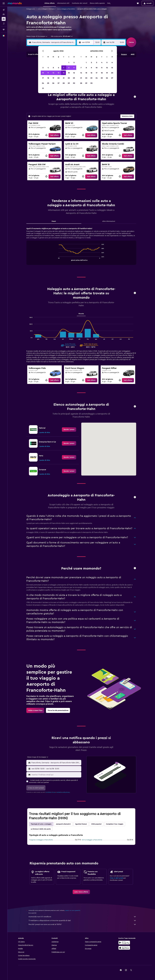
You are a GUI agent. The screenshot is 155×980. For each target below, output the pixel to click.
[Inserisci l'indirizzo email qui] (56, 775)
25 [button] (48, 83)
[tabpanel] (81, 248)
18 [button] (48, 78)
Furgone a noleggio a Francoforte (41, 840)
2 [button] (74, 62)
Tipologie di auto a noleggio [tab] (41, 824)
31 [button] (43, 88)
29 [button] (69, 83)
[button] (4, 3)
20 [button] (59, 78)
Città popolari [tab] (96, 824)
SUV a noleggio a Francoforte (92, 840)
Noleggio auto (31, 9)
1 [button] (69, 62)
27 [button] (59, 83)
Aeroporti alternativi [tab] (63, 824)
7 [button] (64, 68)
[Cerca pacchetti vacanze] (4, 23)
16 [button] (74, 73)
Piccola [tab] (81, 314)
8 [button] (69, 68)
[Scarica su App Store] (124, 948)
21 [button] (64, 78)
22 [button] (69, 78)
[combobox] (37, 36)
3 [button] (43, 68)
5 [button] (53, 68)
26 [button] (53, 83)
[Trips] (4, 30)
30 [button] (74, 83)
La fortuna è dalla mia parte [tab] (41, 829)
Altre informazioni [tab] (109, 221)
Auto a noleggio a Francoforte (66, 9)
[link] (55, 135)
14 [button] (64, 73)
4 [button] (48, 68)
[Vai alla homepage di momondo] (15, 3)
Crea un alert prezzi (116, 878)
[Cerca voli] (4, 10)
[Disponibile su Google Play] (124, 943)
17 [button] (43, 78)
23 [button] (74, 78)
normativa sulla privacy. (63, 792)
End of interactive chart (58, 259)
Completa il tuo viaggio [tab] (115, 824)
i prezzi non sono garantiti (72, 910)
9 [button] (74, 68)
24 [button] (43, 83)
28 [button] (64, 83)
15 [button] (69, 73)
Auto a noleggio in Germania (46, 9)
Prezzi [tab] (54, 221)
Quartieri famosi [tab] (81, 824)
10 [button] (43, 73)
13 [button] (59, 73)
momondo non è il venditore (82, 917)
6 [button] (59, 68)
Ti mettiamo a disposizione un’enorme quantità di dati (82, 921)
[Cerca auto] (4, 19)
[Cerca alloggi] (4, 14)
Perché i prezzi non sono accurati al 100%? (82, 924)
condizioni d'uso (50, 792)
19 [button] (53, 78)
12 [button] (53, 73)
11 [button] (48, 73)
